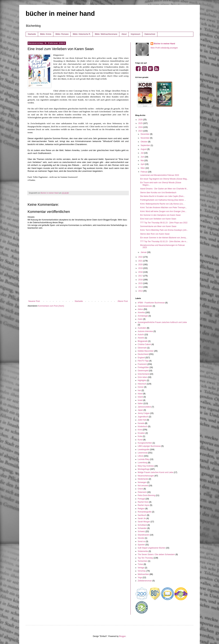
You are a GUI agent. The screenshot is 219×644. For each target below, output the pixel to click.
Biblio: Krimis (46, 34)
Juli (142, 153)
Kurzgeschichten (145, 443)
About (124, 34)
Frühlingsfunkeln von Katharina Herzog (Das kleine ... (163, 200)
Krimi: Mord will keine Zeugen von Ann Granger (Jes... (163, 211)
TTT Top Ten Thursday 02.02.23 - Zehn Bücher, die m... (164, 241)
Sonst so (142, 541)
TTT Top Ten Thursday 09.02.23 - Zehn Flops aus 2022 (164, 223)
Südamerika (143, 551)
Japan (140, 410)
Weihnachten (143, 574)
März (143, 168)
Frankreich (142, 364)
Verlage (141, 568)
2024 (141, 127)
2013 (141, 291)
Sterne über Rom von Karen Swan (155, 234)
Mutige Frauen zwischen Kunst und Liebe (155, 472)
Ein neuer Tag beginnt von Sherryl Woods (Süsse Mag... (164, 179)
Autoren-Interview (145, 331)
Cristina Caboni (144, 344)
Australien (142, 328)
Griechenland (143, 374)
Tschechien (143, 561)
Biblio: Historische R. (82, 34)
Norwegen (142, 482)
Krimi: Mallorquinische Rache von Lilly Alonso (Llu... (162, 204)
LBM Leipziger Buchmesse (149, 446)
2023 (141, 131)
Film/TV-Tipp (143, 361)
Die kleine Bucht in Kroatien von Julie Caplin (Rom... (163, 196)
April (143, 164)
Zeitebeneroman (145, 581)
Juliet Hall (142, 420)
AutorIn (141, 335)
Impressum (136, 34)
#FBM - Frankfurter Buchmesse (151, 303)
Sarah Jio (142, 518)
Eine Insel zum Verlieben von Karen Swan (158, 219)
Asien (140, 319)
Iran (139, 390)
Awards (141, 338)
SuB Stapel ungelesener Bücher (152, 548)
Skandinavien (144, 535)
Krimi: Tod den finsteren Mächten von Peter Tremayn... (164, 208)
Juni (143, 157)
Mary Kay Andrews (146, 466)
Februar (144, 172)
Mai (142, 161)
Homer (141, 387)
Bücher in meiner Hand (164, 44)
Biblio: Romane (62, 34)
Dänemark (142, 348)
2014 (141, 287)
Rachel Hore (143, 502)
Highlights (142, 380)
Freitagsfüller (143, 367)
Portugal (141, 499)
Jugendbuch (143, 417)
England (141, 358)
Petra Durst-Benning (147, 495)
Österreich (142, 492)
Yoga (140, 578)
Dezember (145, 134)
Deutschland (143, 354)
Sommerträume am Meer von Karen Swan (158, 226)
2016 (141, 280)
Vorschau (142, 571)
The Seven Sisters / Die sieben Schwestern (156, 554)
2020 (141, 265)
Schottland (142, 525)
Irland (140, 394)
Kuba (140, 436)
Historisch (142, 384)
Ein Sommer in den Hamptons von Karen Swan (160, 215)
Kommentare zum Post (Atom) (51, 306)
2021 (141, 261)
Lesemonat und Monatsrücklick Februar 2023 (160, 175)
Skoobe (141, 538)
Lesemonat (142, 453)
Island (140, 397)
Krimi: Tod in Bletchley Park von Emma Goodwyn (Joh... (164, 230)
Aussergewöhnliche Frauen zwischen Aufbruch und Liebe (162, 322)
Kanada (141, 423)
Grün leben (142, 377)
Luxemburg (143, 463)
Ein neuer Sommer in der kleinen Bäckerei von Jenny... (164, 238)
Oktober (144, 142)
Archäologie (143, 316)
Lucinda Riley (144, 459)
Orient (140, 489)
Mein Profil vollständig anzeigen (164, 48)
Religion (141, 509)
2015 (141, 283)
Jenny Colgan (144, 413)
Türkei (140, 564)
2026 (141, 120)
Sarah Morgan (144, 522)
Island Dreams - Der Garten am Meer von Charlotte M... (164, 189)
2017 (141, 276)
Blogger (122, 636)
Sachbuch (142, 515)
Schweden (142, 528)
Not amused (143, 486)
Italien (140, 403)
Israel (140, 400)
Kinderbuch (143, 426)
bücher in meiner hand (60, 14)
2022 (141, 257)
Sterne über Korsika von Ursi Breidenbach (158, 193)
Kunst (140, 440)
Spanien (141, 545)
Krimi (140, 430)
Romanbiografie (145, 512)
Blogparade (143, 341)
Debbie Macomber (146, 351)
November (145, 138)
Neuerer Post (34, 301)
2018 (141, 272)
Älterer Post (123, 301)
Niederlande (143, 479)
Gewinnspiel (143, 371)
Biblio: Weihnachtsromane (106, 34)
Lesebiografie (144, 450)
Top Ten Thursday (145, 558)
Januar (144, 252)
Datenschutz (150, 34)
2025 (141, 123)
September (146, 145)
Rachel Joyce (144, 505)
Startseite (32, 34)
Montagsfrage (144, 469)
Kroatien (141, 433)
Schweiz (141, 531)
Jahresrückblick (144, 407)
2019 (141, 268)
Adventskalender (145, 306)
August (144, 149)
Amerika (141, 313)
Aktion (140, 309)
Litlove (141, 456)
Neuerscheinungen (146, 476)
